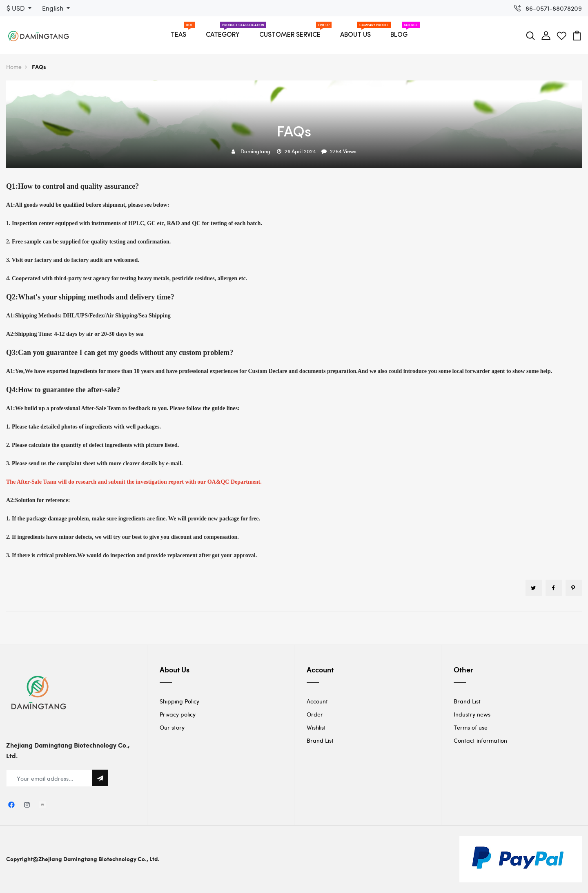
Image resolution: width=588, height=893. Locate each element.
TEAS (178, 35)
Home (17, 67)
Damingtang (255, 151)
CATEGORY (223, 35)
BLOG (399, 35)
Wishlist (316, 727)
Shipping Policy (179, 701)
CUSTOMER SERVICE (290, 35)
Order (315, 714)
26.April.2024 (300, 151)
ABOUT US (355, 35)
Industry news (472, 714)
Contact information (480, 740)
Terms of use (471, 727)
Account (317, 701)
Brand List (320, 740)
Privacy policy (178, 714)
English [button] (53, 8)
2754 (336, 151)
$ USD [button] (17, 8)
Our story (172, 727)
